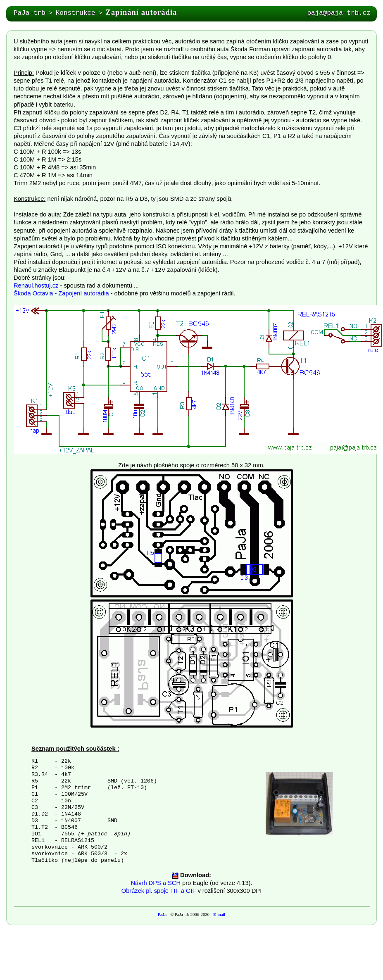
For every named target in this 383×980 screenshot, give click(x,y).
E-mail (219, 915)
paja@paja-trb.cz (339, 13)
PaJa (162, 915)
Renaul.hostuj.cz (36, 285)
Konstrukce (76, 13)
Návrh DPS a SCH (156, 883)
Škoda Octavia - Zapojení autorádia (61, 293)
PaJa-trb (30, 13)
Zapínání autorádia (142, 12)
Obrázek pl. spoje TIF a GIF (159, 891)
